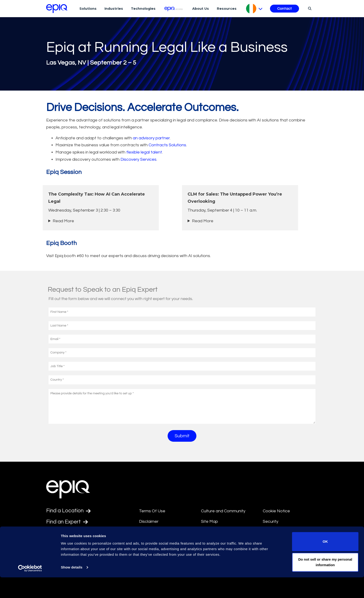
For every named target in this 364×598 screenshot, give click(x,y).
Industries (114, 9)
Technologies (143, 9)
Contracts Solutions (167, 145)
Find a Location (69, 511)
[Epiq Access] (174, 8)
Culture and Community (223, 511)
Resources (227, 9)
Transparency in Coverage (288, 543)
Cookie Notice (276, 511)
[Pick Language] (254, 9)
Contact (284, 9)
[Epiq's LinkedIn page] (49, 545)
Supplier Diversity (279, 532)
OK (325, 562)
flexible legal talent (144, 152)
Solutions (88, 9)
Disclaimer (149, 521)
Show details (72, 588)
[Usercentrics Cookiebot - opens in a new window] (30, 589)
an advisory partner (151, 138)
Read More (63, 221)
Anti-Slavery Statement (161, 532)
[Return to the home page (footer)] (57, 9)
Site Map (210, 521)
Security (271, 521)
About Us (201, 9)
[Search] (309, 8)
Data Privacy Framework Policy (225, 536)
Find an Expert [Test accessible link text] (68, 522)
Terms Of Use (152, 511)
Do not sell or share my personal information (325, 583)
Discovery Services (138, 159)
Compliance (150, 543)
